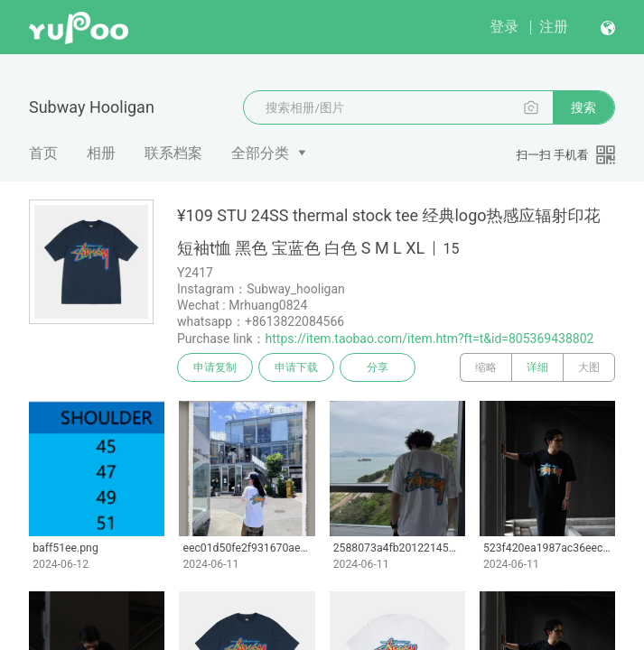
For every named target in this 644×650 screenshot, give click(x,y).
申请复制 (215, 367)
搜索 (583, 107)
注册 (554, 27)
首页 (43, 153)
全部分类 (260, 153)
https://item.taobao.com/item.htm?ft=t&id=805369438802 (430, 339)
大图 (589, 367)
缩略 (486, 367)
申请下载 (296, 367)
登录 (504, 27)
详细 (537, 367)
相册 (101, 153)
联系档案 (173, 153)
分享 (378, 367)
